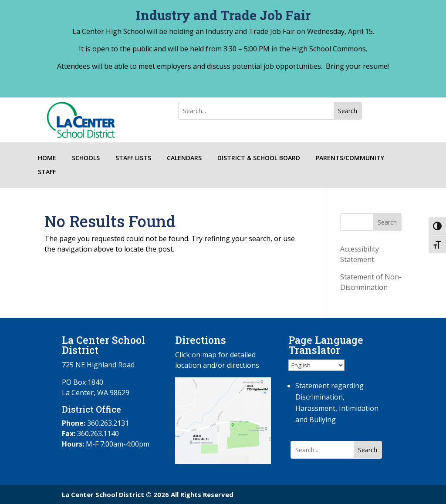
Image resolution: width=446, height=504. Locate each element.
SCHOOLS (86, 158)
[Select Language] (316, 365)
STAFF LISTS (133, 158)
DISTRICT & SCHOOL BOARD (259, 158)
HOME (47, 158)
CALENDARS (184, 158)
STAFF (47, 172)
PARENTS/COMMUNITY (350, 158)
